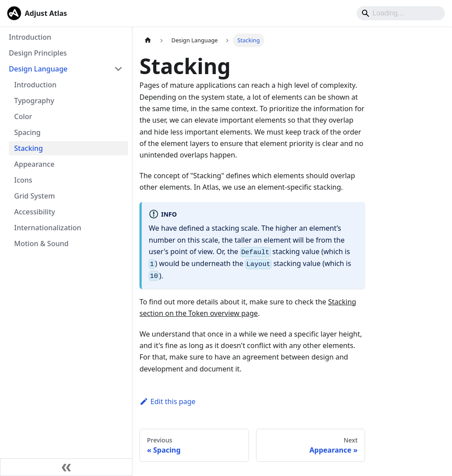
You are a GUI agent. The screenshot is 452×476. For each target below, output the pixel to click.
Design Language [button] (38, 69)
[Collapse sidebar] (66, 467)
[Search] (401, 13)
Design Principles (38, 53)
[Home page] (148, 40)
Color (23, 116)
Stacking (28, 148)
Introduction (30, 37)
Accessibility (35, 212)
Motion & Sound (41, 244)
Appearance (34, 164)
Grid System (34, 196)
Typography (34, 101)
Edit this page (168, 401)
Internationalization (48, 228)
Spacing (27, 132)
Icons (23, 180)
